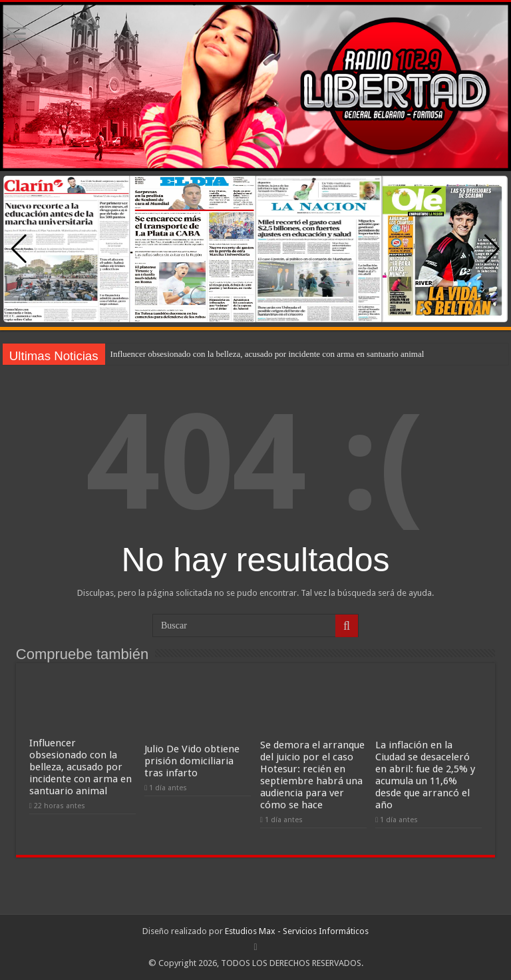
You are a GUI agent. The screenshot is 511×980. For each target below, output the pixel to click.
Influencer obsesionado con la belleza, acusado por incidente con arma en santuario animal (267, 354)
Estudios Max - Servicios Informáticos (297, 931)
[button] (492, 249)
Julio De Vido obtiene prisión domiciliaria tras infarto (192, 761)
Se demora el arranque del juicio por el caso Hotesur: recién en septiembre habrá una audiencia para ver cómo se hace (312, 775)
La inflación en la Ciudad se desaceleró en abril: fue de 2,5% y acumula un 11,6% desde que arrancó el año (425, 775)
